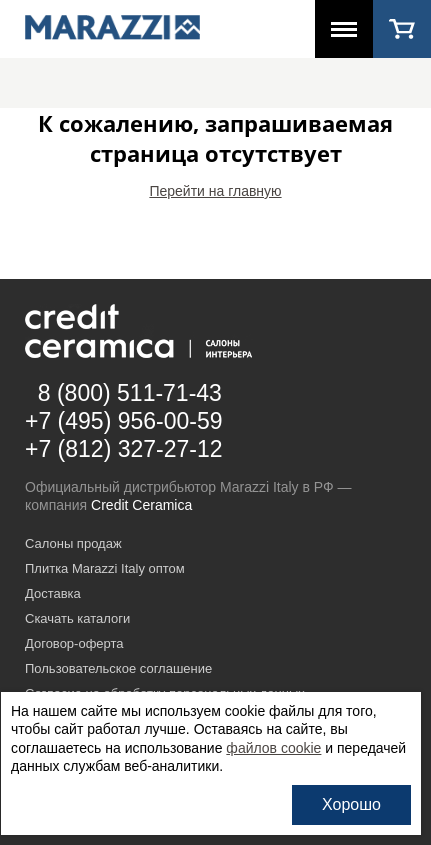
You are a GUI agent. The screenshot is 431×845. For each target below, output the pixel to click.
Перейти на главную (215, 191)
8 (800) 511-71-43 (130, 393)
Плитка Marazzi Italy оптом (105, 568)
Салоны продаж (73, 543)
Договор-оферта (74, 643)
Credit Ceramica (141, 505)
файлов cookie (273, 748)
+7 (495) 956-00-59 (124, 421)
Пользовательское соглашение (118, 668)
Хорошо (351, 804)
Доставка (53, 593)
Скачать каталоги (77, 618)
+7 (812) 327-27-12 (124, 449)
